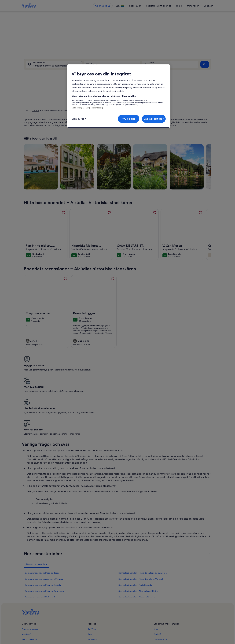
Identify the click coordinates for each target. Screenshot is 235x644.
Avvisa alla (129, 119)
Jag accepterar (154, 119)
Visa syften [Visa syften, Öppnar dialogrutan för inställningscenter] (79, 119)
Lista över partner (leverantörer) (87, 108)
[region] (119, 96)
